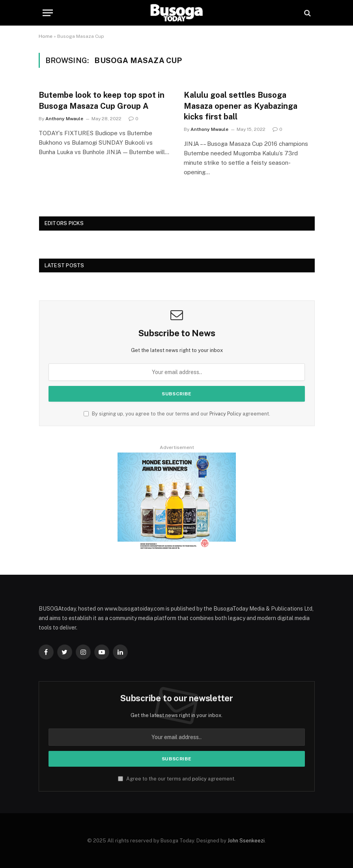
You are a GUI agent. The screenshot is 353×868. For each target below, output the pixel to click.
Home (46, 36)
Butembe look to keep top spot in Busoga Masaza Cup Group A (102, 100)
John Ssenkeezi (246, 841)
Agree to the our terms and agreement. (177, 779)
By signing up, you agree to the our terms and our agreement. (177, 414)
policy (199, 779)
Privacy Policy (225, 414)
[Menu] (48, 13)
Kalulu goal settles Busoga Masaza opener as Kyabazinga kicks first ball (241, 106)
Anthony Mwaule (64, 119)
